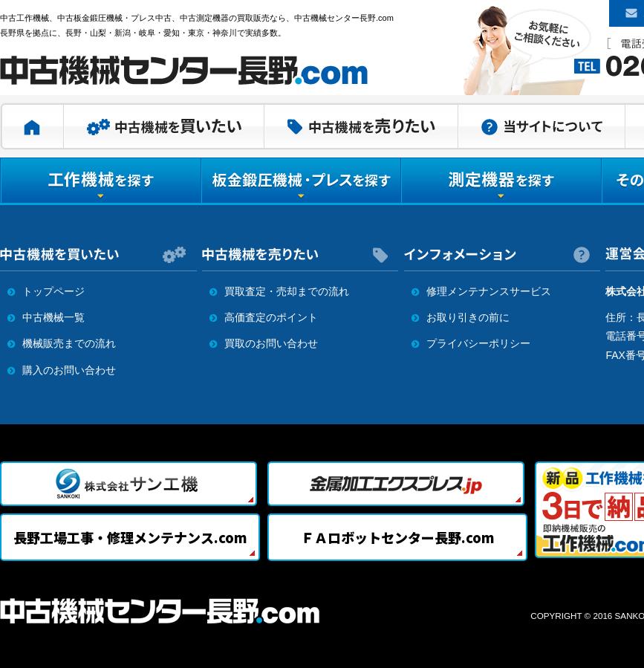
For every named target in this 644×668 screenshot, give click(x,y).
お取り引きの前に (468, 317)
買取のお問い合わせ (271, 343)
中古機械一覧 (53, 317)
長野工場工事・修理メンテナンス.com (130, 537)
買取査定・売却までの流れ (287, 291)
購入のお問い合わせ (69, 370)
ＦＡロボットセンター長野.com (397, 537)
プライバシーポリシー (478, 343)
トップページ (53, 291)
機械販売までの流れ (69, 343)
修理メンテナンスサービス (489, 291)
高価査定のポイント (271, 317)
